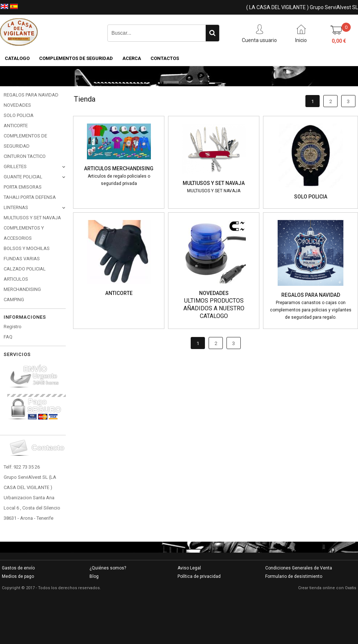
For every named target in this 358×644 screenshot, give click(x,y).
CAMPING (14, 300)
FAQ (8, 337)
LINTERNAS (16, 207)
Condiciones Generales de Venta (299, 568)
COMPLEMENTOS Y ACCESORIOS (24, 233)
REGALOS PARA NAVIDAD (31, 95)
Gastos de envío (18, 568)
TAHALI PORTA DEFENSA (30, 197)
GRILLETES (15, 166)
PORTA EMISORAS (23, 187)
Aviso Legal (189, 568)
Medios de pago (18, 576)
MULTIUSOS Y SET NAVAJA (32, 218)
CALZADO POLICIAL (25, 269)
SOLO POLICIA (19, 115)
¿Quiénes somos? (108, 568)
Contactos (165, 58)
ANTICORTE (16, 126)
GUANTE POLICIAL (23, 177)
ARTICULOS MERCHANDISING (22, 284)
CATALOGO (17, 58)
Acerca (132, 58)
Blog (94, 576)
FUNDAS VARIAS (22, 259)
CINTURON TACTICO (25, 156)
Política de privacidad (199, 576)
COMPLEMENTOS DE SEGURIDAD (76, 58)
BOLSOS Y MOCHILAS (27, 248)
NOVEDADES (17, 105)
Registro (13, 327)
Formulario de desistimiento (294, 576)
